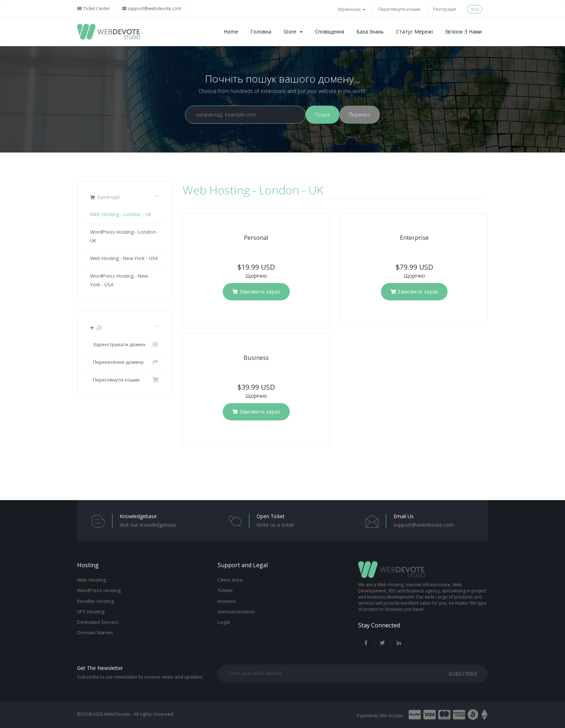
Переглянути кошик (399, 9)
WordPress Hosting (99, 590)
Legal (224, 622)
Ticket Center (94, 8)
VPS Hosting (91, 612)
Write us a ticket (275, 525)
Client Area (230, 580)
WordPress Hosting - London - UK (124, 236)
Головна (261, 32)
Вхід (475, 9)
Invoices (227, 601)
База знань (370, 32)
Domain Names (95, 632)
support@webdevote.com (152, 8)
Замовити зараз (256, 292)
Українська (351, 9)
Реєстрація (444, 9)
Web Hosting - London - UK (121, 214)
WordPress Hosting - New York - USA (119, 280)
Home (231, 32)
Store (293, 32)
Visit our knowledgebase (148, 525)
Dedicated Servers (98, 622)
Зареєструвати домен (124, 344)
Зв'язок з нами (463, 32)
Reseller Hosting (95, 601)
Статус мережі (414, 32)
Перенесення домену (124, 362)
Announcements (236, 612)
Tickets (225, 590)
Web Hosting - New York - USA (124, 258)
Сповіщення (330, 32)
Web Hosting (92, 580)
